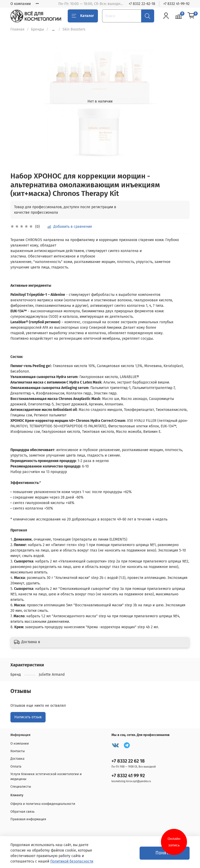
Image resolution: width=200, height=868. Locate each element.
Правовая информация (28, 819)
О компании (21, 4)
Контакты (18, 751)
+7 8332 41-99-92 (176, 4)
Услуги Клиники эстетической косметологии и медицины (46, 776)
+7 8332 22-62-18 (142, 4)
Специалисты (21, 786)
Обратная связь (23, 812)
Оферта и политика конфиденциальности (43, 804)
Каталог (83, 16)
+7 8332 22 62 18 (128, 761)
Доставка (17, 759)
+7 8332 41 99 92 (128, 776)
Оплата (16, 766)
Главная (17, 29)
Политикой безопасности (72, 861)
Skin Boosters (74, 29)
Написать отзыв (28, 717)
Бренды (37, 29)
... (53, 29)
